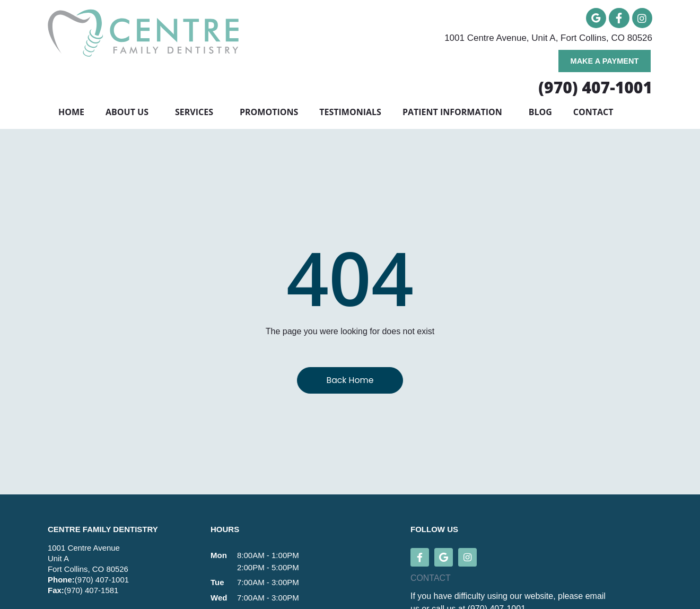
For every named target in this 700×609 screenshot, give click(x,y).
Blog (540, 115)
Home (71, 115)
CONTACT (431, 581)
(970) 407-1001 (102, 582)
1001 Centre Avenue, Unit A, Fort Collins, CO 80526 (548, 39)
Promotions (269, 115)
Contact (593, 115)
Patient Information (455, 115)
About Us (130, 115)
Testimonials (350, 115)
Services (197, 115)
